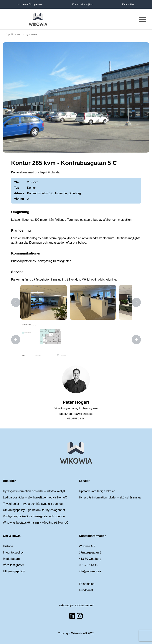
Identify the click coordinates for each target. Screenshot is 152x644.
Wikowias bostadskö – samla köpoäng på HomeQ (36, 523)
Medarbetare (11, 559)
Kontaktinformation (93, 536)
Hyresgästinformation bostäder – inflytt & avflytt (34, 491)
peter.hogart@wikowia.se (76, 414)
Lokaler (84, 481)
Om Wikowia (12, 536)
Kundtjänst (86, 590)
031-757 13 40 (89, 565)
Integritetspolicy (13, 552)
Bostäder (9, 481)
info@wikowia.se (90, 571)
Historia (8, 546)
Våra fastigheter (13, 565)
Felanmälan (128, 4)
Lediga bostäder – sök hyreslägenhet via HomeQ (35, 497)
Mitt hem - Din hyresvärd (30, 4)
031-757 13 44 (76, 418)
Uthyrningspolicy (14, 571)
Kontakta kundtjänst (83, 4)
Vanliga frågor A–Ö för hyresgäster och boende (34, 516)
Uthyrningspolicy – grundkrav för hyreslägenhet (34, 510)
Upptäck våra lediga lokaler (23, 34)
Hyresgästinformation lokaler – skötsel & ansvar (110, 497)
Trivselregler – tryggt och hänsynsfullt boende (33, 504)
